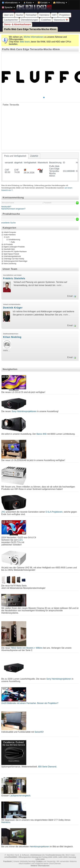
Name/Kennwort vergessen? (13, 209)
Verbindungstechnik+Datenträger (16, 261)
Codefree (46, 20)
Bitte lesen (25, 42)
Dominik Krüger (13, 308)
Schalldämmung (14, 240)
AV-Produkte (8, 244)
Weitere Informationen (40, 866)
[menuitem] (11, 3)
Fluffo (13, 242)
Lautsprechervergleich (20, 796)
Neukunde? (6, 207)
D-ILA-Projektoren (54, 512)
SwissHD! (39, 732)
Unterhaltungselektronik (12, 256)
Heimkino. (6, 822)
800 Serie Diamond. (47, 767)
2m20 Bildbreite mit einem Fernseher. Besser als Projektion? (30, 703)
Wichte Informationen (34, 37)
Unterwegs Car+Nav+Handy (14, 259)
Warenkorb (61, 20)
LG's (20, 540)
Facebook (7, 861)
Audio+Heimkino (10, 235)
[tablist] (40, 167)
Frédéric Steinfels (14, 278)
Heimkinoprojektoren (39, 847)
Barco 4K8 (41, 434)
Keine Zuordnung (10, 264)
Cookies (39, 861)
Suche (20, 15)
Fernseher (31, 15)
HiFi (54, 15)
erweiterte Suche (8, 223)
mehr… (60, 285)
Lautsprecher (11, 20)
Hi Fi (8, 237)
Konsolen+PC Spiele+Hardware (15, 252)
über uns (9, 15)
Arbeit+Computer (10, 232)
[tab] (15, 156)
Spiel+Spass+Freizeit (11, 254)
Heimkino (44, 15)
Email (70, 296)
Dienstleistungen (30, 20)
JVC (3, 512)
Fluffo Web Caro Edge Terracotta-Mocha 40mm (30, 29)
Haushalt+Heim (9, 249)
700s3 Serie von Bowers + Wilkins (26, 648)
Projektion (65, 15)
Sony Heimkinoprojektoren (24, 411)
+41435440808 (10, 857)
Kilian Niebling (12, 337)
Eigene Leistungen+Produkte (14, 247)
